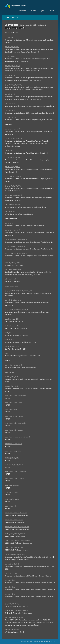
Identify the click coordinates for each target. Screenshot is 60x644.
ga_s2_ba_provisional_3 (13, 365)
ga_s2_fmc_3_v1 (11, 573)
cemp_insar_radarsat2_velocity (16, 547)
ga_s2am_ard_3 (11, 104)
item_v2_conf (10, 340)
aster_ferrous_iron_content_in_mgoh (18, 437)
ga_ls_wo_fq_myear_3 (13, 176)
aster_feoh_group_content (14, 416)
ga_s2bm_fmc (10, 587)
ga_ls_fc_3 (9, 223)
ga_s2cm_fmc (10, 594)
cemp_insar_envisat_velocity (15, 534)
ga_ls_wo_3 (9, 151)
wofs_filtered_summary (13, 205)
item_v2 (8, 333)
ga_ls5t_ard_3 (10, 37)
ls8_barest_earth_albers (13, 270)
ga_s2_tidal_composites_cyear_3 (17, 310)
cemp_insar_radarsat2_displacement (18, 541)
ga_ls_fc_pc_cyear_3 (12, 230)
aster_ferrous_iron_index (14, 444)
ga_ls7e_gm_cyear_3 (12, 66)
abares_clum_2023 (12, 386)
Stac (15, 28)
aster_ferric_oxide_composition (16, 423)
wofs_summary (10, 211)
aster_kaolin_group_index (14, 465)
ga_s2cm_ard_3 (11, 117)
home (7, 17)
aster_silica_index (11, 506)
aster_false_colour (11, 409)
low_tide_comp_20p (12, 346)
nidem (7, 353)
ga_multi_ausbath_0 (12, 564)
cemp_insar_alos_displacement (16, 513)
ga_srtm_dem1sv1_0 (12, 604)
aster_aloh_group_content (14, 402)
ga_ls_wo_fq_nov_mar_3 (14, 186)
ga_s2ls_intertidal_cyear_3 (14, 300)
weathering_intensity (12, 629)
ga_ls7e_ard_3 (10, 56)
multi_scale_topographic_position (16, 611)
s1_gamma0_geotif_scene (14, 617)
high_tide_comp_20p (12, 326)
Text (8, 28)
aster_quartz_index (12, 492)
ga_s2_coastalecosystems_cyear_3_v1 (19, 291)
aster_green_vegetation (13, 451)
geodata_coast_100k (12, 319)
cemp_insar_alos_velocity (14, 520)
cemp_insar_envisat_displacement (17, 527)
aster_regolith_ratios (12, 499)
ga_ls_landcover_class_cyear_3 (16, 246)
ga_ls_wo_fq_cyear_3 (13, 167)
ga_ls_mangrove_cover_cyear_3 (16, 253)
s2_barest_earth (11, 279)
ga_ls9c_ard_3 (10, 94)
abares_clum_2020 (12, 377)
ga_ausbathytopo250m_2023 (15, 554)
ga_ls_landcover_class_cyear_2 (16, 239)
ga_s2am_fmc (10, 580)
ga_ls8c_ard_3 (10, 75)
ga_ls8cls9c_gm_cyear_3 (14, 85)
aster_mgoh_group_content (15, 478)
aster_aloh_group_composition (16, 396)
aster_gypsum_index (12, 458)
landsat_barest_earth (12, 263)
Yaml (22, 28)
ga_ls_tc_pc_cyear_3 (12, 129)
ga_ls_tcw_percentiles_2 (14, 138)
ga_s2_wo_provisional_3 (14, 195)
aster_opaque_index (12, 485)
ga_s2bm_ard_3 (11, 110)
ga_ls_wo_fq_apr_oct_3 (13, 157)
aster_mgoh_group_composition (16, 472)
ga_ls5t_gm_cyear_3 (12, 47)
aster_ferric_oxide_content (14, 430)
